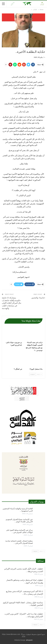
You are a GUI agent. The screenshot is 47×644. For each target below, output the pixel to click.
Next (32, 374)
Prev (39, 374)
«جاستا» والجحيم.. (38, 298)
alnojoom (29, 640)
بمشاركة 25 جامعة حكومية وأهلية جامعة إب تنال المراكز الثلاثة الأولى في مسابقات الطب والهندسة (12, 303)
